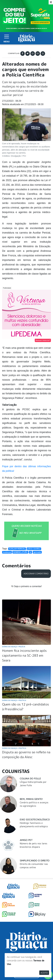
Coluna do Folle (30, 779)
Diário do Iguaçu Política (14, 700)
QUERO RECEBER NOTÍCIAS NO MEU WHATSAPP (26, 531)
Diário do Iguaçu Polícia (14, 647)
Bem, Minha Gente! (31, 799)
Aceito (44, 973)
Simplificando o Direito (35, 861)
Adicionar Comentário (36, 574)
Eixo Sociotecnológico (35, 820)
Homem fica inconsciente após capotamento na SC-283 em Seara (24, 655)
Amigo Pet (26, 840)
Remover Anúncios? (43, 340)
